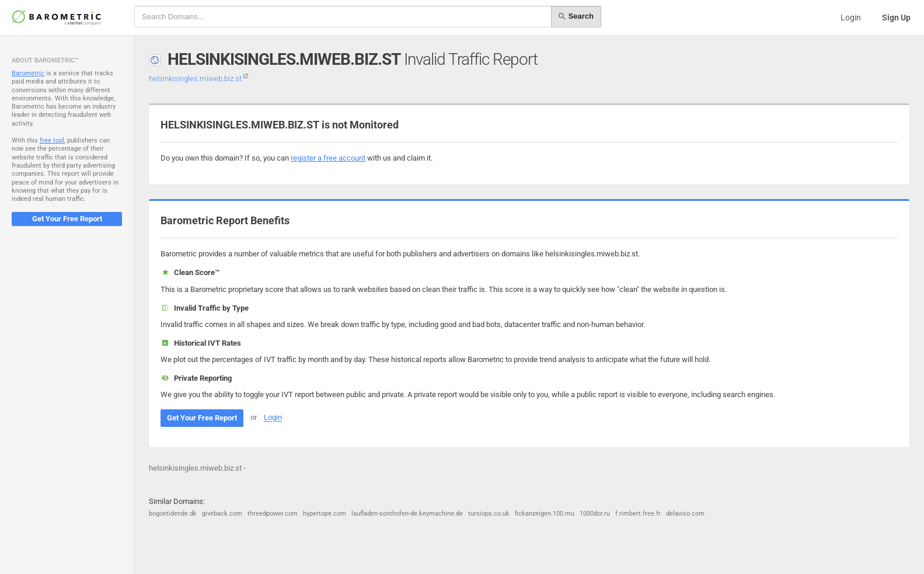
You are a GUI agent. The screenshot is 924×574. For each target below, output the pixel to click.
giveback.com (222, 514)
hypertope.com (325, 514)
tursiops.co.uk (489, 514)
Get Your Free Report (67, 219)
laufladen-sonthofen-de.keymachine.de (407, 514)
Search (576, 16)
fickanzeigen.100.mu (545, 514)
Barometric (28, 73)
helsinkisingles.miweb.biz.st (198, 79)
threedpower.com (273, 514)
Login (851, 18)
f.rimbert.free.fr (638, 514)
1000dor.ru (595, 514)
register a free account (328, 158)
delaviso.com (685, 514)
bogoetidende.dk (173, 514)
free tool (52, 140)
